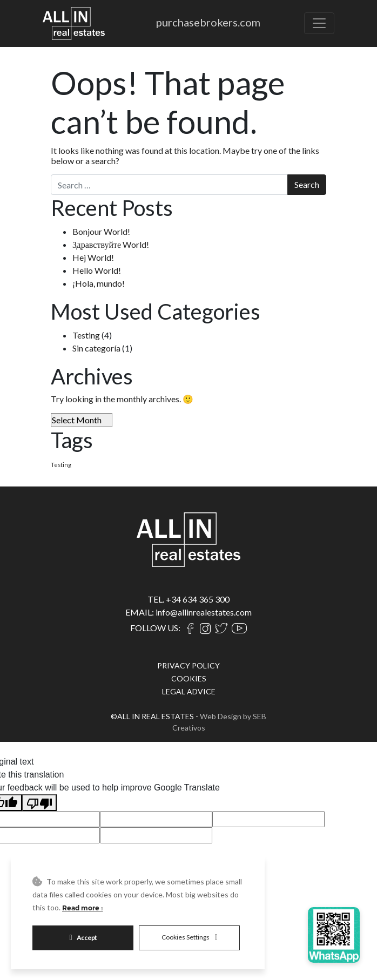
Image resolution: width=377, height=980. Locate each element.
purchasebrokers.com (208, 22)
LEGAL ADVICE (189, 691)
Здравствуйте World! (111, 244)
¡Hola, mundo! (99, 283)
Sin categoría (96, 348)
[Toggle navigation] (319, 23)
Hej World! (93, 257)
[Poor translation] (39, 803)
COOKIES (189, 678)
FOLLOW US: (155, 628)
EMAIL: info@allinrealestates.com (188, 612)
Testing (86, 335)
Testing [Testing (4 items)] (61, 465)
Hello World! (97, 270)
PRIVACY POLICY (188, 665)
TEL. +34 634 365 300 (188, 599)
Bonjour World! (101, 231)
